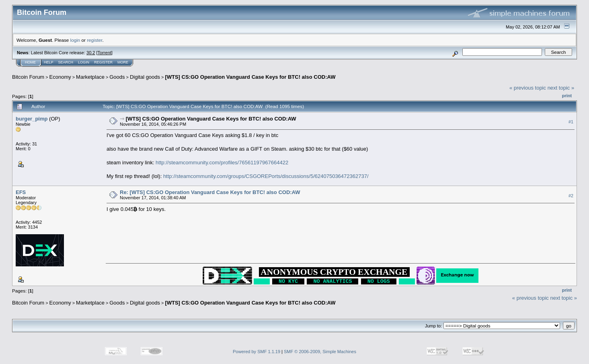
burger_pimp (32, 119)
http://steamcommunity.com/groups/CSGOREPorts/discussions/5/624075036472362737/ (266, 176)
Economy (60, 77)
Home (30, 62)
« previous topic (528, 88)
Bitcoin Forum (28, 77)
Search (66, 62)
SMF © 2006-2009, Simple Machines (320, 352)
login (75, 40)
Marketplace (90, 77)
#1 (571, 122)
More (123, 62)
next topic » (561, 88)
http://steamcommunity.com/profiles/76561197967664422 (222, 163)
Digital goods (145, 77)
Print (567, 96)
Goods (117, 77)
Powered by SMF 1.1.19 (257, 352)
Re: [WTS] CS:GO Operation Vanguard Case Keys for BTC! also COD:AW (210, 192)
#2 (571, 196)
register (94, 40)
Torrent (105, 53)
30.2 (91, 53)
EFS (21, 192)
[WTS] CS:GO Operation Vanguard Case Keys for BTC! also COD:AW (250, 77)
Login (84, 62)
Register (103, 62)
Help (49, 62)
